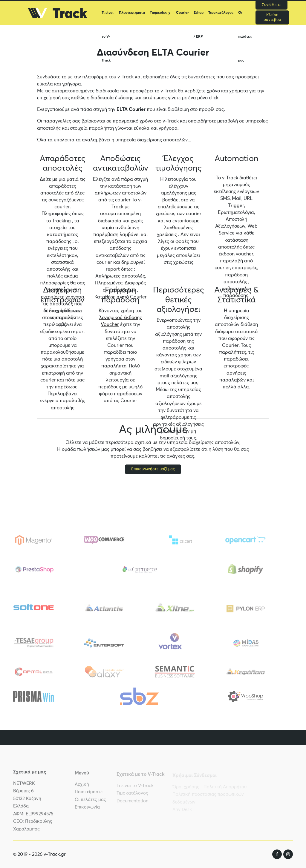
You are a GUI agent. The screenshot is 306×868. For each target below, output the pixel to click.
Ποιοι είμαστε (89, 794)
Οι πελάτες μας (245, 18)
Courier (182, 13)
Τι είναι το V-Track (108, 18)
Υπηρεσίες (158, 13)
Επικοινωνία (87, 810)
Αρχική (82, 787)
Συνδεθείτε (271, 5)
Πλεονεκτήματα (132, 13)
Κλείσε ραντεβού (272, 17)
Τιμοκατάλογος (221, 13)
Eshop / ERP (199, 18)
